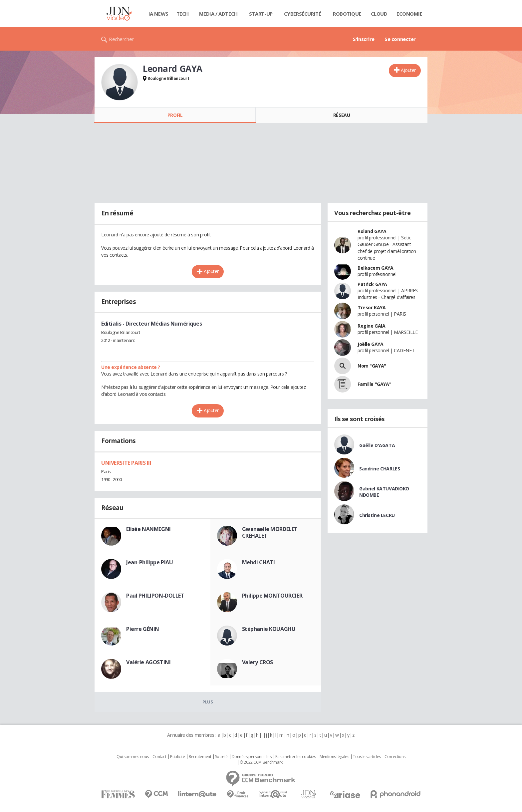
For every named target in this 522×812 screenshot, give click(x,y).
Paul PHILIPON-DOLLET (155, 596)
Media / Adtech (218, 14)
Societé (221, 757)
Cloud (379, 14)
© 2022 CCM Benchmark (261, 762)
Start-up (261, 14)
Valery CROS (258, 662)
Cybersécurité (303, 14)
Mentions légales (334, 757)
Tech (183, 14)
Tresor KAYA (372, 307)
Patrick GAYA (372, 284)
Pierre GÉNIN (143, 629)
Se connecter (400, 39)
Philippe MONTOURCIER (272, 596)
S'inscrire (364, 39)
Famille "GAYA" (374, 384)
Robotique (347, 14)
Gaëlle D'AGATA (377, 445)
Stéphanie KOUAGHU (269, 629)
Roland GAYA (372, 231)
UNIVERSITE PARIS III (126, 463)
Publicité (177, 757)
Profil (175, 115)
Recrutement (200, 757)
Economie (409, 14)
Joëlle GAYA (370, 344)
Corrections (395, 757)
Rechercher (121, 39)
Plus (208, 702)
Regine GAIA (371, 326)
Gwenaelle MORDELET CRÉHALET (270, 532)
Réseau (342, 115)
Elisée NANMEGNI (148, 529)
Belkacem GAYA (376, 268)
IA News (158, 14)
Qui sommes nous (133, 757)
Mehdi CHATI (259, 562)
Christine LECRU (377, 515)
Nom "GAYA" (372, 366)
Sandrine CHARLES (380, 469)
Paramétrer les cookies (296, 757)
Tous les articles (367, 757)
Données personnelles (252, 757)
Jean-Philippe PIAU (149, 562)
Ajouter (408, 70)
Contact (159, 757)
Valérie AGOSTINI (148, 662)
